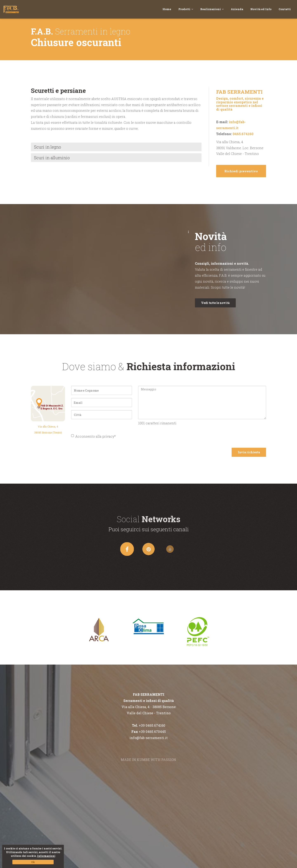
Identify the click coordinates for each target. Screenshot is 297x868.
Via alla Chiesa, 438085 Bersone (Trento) (48, 429)
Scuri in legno (48, 147)
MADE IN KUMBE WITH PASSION (148, 760)
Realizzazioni (212, 9)
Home (167, 9)
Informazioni (46, 856)
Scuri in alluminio (52, 158)
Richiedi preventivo (241, 171)
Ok (33, 862)
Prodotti (186, 9)
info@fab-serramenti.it (149, 738)
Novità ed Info (261, 9)
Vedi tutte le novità (215, 303)
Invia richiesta (249, 452)
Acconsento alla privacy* (93, 436)
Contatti (285, 9)
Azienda (237, 9)
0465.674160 (243, 134)
